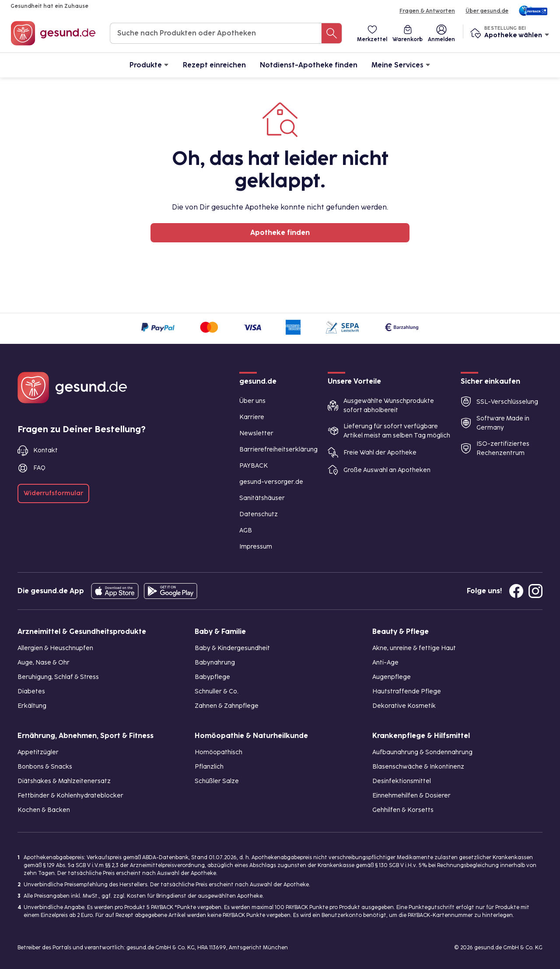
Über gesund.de (487, 11)
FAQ (39, 468)
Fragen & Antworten (427, 11)
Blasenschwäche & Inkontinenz (418, 767)
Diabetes (31, 691)
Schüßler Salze (217, 781)
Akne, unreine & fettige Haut (414, 648)
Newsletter (256, 433)
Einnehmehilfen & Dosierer (411, 796)
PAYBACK (254, 466)
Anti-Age (385, 663)
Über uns (252, 401)
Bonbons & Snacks (45, 767)
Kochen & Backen (44, 810)
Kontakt (45, 450)
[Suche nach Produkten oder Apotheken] (332, 33)
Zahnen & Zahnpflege (227, 706)
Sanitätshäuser (262, 498)
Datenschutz (259, 514)
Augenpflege (392, 677)
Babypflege (212, 677)
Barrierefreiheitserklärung (278, 450)
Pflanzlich (209, 767)
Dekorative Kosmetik (404, 706)
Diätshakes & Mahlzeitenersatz (64, 781)
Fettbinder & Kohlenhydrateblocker (70, 796)
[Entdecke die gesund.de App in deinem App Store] (115, 591)
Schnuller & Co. (217, 691)
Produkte (149, 65)
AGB (246, 530)
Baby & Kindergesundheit (232, 648)
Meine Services (401, 65)
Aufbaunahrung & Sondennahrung (422, 752)
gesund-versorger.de (271, 482)
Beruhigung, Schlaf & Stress (58, 677)
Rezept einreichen (214, 65)
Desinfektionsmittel (402, 781)
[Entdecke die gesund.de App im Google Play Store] (171, 591)
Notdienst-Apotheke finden (309, 65)
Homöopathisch (219, 752)
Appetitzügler (38, 752)
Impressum (256, 547)
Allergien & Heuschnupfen (55, 648)
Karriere (252, 417)
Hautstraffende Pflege (407, 691)
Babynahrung (215, 663)
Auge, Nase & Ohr (44, 663)
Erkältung (32, 706)
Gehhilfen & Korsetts (403, 810)
